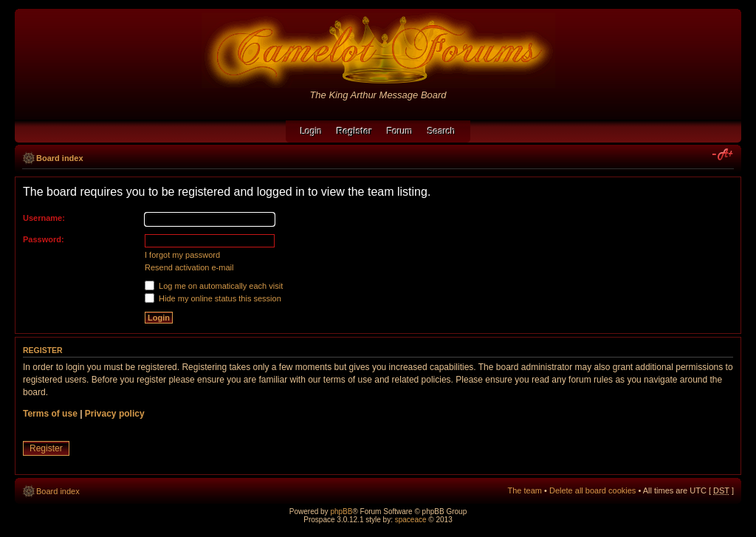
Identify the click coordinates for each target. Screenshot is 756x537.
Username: (44, 218)
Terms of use (50, 414)
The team (525, 490)
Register (46, 448)
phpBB (341, 512)
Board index (60, 158)
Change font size (723, 155)
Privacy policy (115, 414)
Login (311, 131)
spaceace (411, 520)
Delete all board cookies (592, 490)
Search (441, 131)
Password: (44, 239)
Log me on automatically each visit (214, 286)
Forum (400, 131)
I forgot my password (182, 255)
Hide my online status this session (213, 298)
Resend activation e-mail (189, 267)
